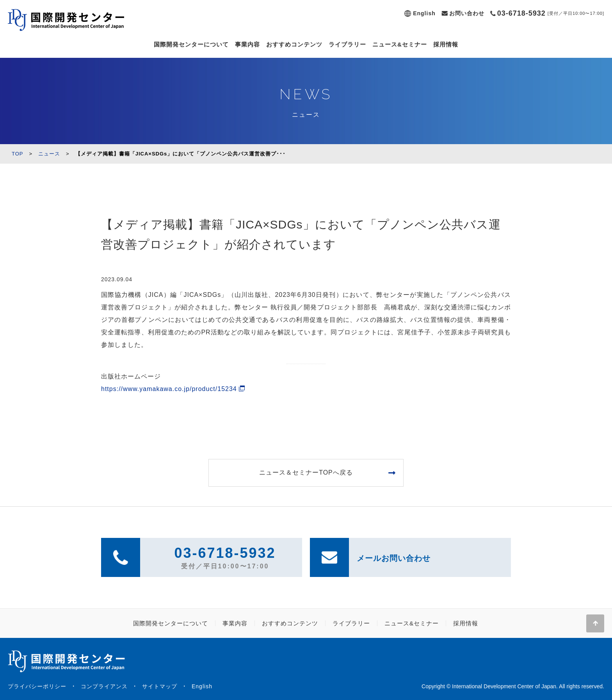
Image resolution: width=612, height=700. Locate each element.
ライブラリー (347, 44)
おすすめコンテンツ (294, 44)
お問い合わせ (467, 13)
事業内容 (247, 44)
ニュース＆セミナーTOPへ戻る (306, 472)
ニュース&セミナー (400, 44)
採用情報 (446, 44)
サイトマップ (160, 686)
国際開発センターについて (191, 44)
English (424, 13)
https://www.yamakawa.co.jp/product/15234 (169, 389)
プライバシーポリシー (37, 686)
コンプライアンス (104, 686)
